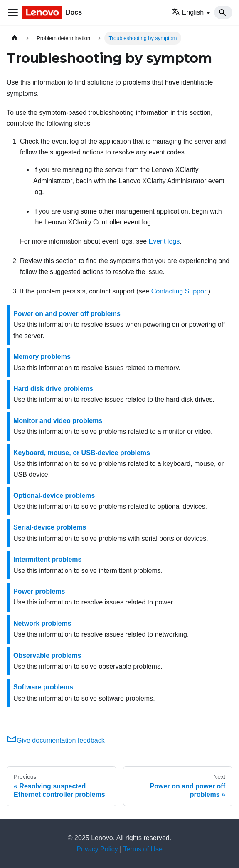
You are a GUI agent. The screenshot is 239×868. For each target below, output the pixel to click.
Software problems (43, 687)
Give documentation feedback (56, 740)
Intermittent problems (47, 559)
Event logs (164, 241)
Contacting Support (180, 291)
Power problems (39, 591)
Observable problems (47, 655)
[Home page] (15, 38)
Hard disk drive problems (53, 389)
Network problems (42, 623)
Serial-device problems (50, 527)
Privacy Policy (97, 849)
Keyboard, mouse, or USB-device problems (82, 453)
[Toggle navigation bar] (13, 12)
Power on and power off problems (67, 314)
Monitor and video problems (58, 421)
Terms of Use (143, 849)
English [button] (188, 12)
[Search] (223, 12)
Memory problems (42, 357)
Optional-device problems (54, 496)
